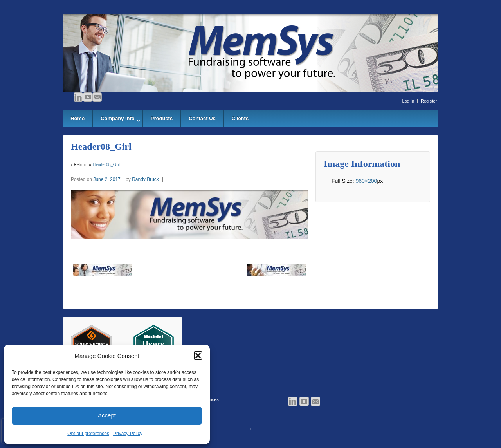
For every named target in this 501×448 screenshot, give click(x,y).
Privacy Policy (128, 434)
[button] (198, 356)
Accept (107, 415)
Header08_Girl (106, 164)
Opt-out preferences (88, 434)
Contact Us (202, 118)
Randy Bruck (145, 179)
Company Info (118, 118)
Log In (408, 101)
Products (162, 118)
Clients (240, 118)
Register (429, 101)
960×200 (366, 181)
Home (77, 118)
